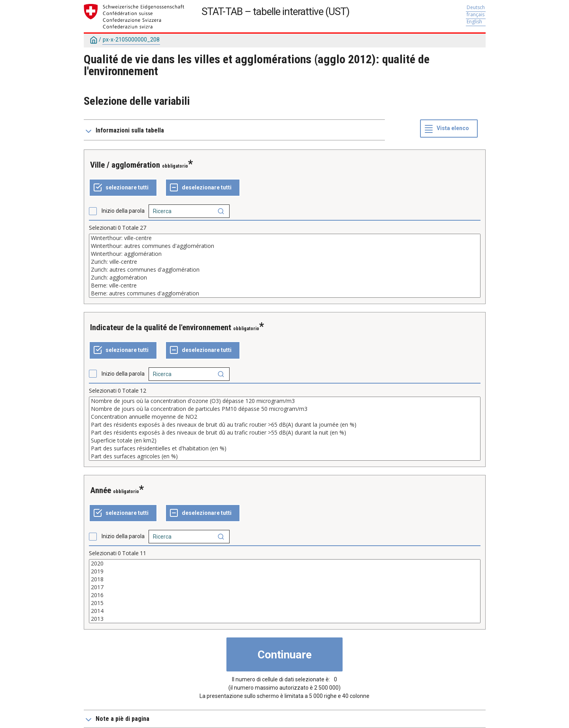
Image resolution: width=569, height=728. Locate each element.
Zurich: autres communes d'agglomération (285, 270)
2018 (285, 579)
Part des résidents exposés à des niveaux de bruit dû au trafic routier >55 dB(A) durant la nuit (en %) (285, 433)
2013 (285, 619)
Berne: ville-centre (285, 286)
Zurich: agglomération (285, 278)
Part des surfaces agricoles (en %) (285, 456)
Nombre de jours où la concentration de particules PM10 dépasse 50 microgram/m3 (285, 409)
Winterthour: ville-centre (285, 238)
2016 (285, 595)
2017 (285, 587)
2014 (285, 611)
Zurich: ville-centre (285, 262)
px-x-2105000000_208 (131, 40)
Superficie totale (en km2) (285, 441)
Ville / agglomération (125, 165)
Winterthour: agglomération (285, 254)
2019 (285, 571)
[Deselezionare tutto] (203, 188)
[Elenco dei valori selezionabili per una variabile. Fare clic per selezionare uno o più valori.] (285, 266)
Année (101, 490)
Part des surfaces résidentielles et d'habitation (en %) (285, 448)
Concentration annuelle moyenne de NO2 (285, 417)
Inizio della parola (123, 211)
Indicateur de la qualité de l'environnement (161, 327)
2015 (285, 603)
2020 (285, 563)
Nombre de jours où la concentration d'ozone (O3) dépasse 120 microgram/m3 (285, 401)
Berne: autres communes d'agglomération (285, 293)
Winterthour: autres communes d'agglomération (285, 246)
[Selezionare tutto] (123, 188)
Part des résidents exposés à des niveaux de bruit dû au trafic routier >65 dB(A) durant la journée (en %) (285, 425)
